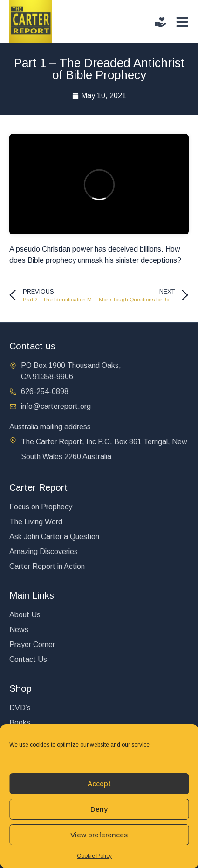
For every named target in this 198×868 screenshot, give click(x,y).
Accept (99, 784)
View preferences (99, 835)
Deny (99, 809)
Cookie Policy (94, 856)
